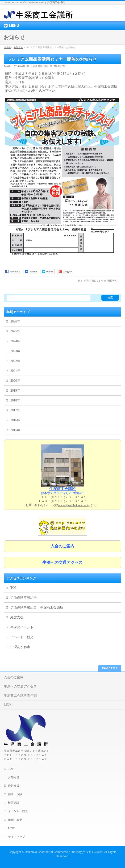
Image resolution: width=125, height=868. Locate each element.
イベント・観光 (22, 637)
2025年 (15, 331)
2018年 (15, 400)
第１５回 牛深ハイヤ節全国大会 (99, 281)
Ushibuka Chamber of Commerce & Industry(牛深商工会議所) (64, 852)
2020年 (15, 381)
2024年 (15, 341)
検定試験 (14, 803)
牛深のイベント (22, 627)
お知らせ (14, 777)
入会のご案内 (14, 677)
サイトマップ (17, 837)
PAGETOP (110, 668)
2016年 (15, 420)
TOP (13, 588)
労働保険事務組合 (24, 598)
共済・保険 (15, 794)
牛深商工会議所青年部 (20, 696)
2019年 (15, 391)
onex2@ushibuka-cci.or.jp (74, 505)
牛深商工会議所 (62, 489)
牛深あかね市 (20, 647)
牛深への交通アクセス (20, 686)
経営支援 (17, 617)
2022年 (15, 361)
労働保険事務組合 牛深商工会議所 (37, 607)
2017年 (15, 410)
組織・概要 (15, 820)
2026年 (15, 321)
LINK (8, 705)
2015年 (15, 430)
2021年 (15, 371)
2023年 (15, 351)
